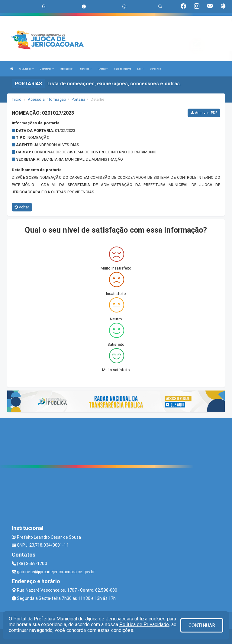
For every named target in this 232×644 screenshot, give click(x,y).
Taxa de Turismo (123, 69)
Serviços (86, 69)
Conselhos (155, 69)
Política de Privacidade (144, 624)
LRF (141, 69)
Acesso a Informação (47, 99)
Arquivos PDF (204, 113)
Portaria (78, 99)
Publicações (67, 69)
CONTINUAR (202, 625)
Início (17, 99)
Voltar (22, 207)
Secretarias (47, 69)
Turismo (103, 69)
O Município (26, 69)
